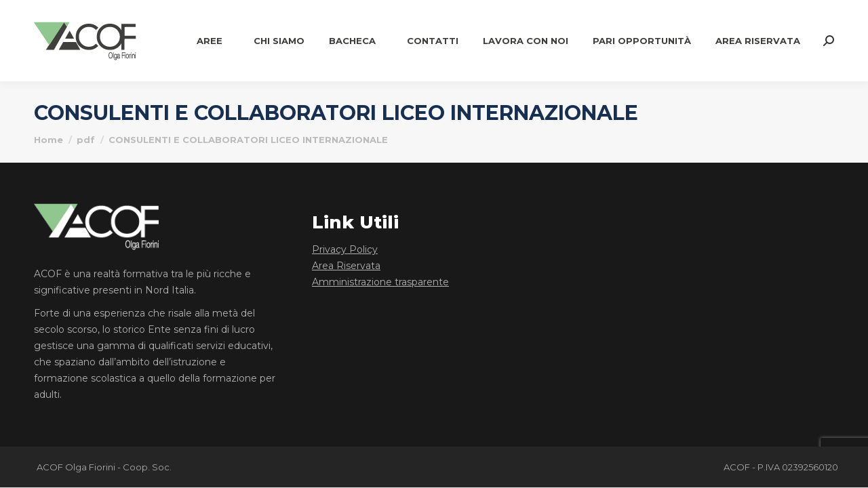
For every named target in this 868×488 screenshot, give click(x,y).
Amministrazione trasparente (380, 282)
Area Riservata (346, 266)
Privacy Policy (345, 249)
